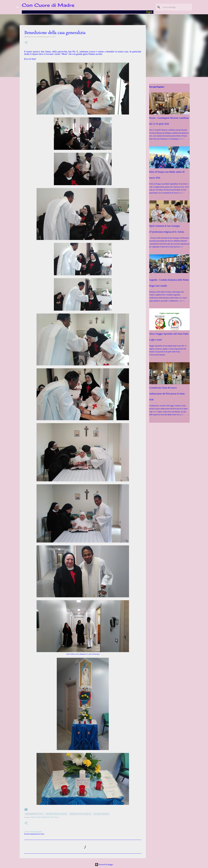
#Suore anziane (101, 814)
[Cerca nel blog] (177, 7)
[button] (26, 43)
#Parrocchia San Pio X (56, 814)
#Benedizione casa (34, 814)
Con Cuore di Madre (48, 5)
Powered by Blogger (104, 865)
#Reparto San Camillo (80, 814)
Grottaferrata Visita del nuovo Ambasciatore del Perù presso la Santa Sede (167, 394)
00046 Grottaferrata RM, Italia (45, 817)
